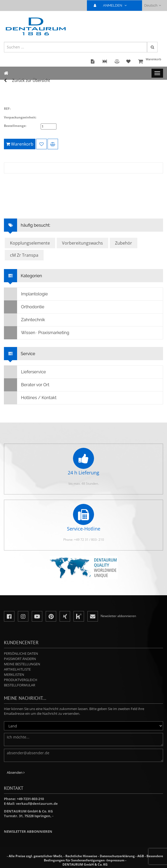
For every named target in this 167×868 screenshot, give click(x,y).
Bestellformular (20, 685)
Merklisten (14, 674)
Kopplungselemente (30, 243)
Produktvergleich (21, 680)
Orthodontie (24, 307)
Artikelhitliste (17, 669)
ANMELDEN (112, 5)
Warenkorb (150, 62)
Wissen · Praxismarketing (37, 333)
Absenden (16, 772)
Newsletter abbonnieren (28, 831)
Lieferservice (25, 372)
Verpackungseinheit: (20, 117)
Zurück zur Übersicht (31, 80)
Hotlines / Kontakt (30, 398)
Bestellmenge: (15, 126)
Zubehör (124, 243)
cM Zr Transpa (24, 255)
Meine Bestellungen (22, 664)
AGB (141, 856)
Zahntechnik (25, 320)
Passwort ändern (20, 659)
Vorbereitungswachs (82, 243)
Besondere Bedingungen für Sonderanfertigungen (104, 858)
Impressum (116, 860)
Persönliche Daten (21, 653)
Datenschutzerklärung (117, 856)
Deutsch (153, 5)
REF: (7, 109)
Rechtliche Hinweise (81, 856)
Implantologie (26, 294)
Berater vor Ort (27, 385)
